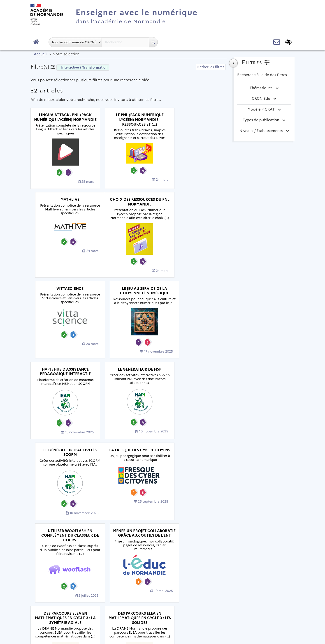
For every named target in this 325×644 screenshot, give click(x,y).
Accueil (40, 54)
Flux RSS (235, 613)
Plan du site (93, 613)
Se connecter (277, 627)
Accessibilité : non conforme (195, 613)
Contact (155, 613)
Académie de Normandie (163, 602)
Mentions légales (125, 613)
